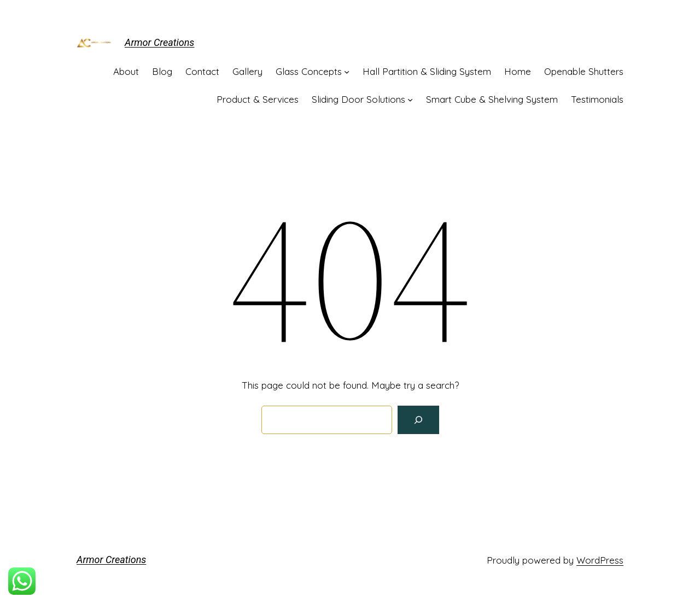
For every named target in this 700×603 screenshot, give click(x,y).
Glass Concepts (309, 71)
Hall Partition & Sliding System (427, 71)
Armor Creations (159, 42)
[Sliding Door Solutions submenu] (410, 99)
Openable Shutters (584, 71)
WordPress (600, 560)
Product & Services (258, 99)
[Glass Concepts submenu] (347, 71)
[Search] (418, 420)
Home (518, 71)
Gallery (247, 71)
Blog (162, 71)
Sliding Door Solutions (358, 99)
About (126, 71)
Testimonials (597, 99)
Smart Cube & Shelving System (492, 99)
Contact (202, 71)
